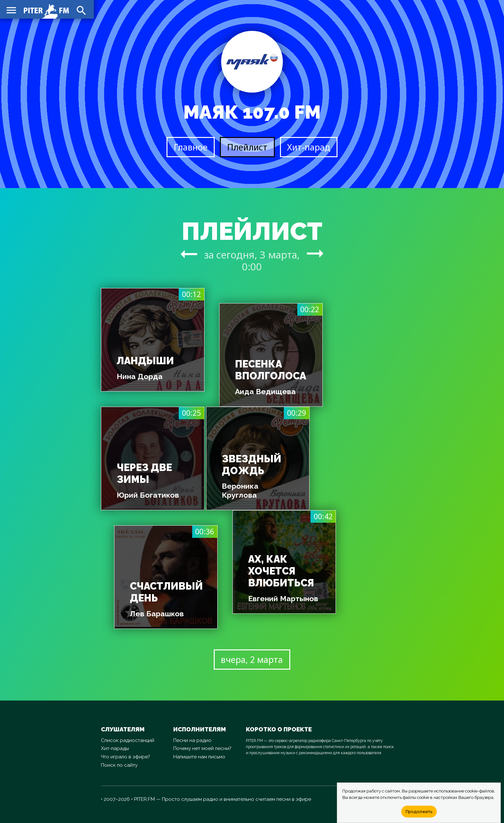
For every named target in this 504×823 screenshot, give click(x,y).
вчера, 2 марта (252, 660)
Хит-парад (309, 147)
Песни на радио (192, 740)
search (80, 10)
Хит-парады (115, 748)
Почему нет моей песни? (202, 748)
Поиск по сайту (119, 765)
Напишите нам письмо (199, 757)
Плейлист (247, 147)
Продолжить (419, 811)
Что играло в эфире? (126, 757)
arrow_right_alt (189, 254)
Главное (191, 147)
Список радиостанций (128, 740)
